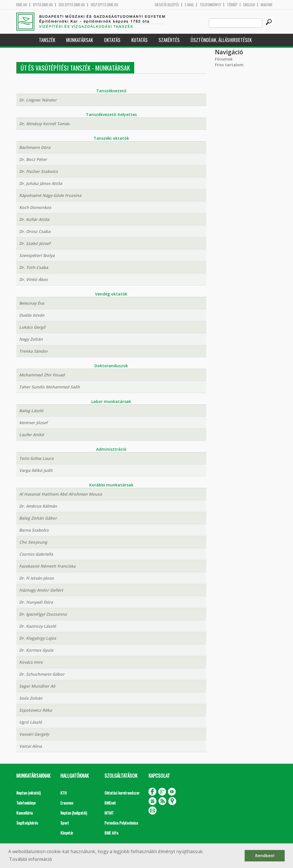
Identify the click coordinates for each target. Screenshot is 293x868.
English (249, 5)
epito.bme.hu (43, 5)
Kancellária (24, 813)
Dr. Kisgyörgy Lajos (38, 638)
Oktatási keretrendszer (122, 793)
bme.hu (22, 5)
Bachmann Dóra (35, 147)
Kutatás (139, 40)
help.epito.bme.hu (104, 5)
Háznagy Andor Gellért (41, 590)
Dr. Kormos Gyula (36, 650)
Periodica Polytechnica (121, 823)
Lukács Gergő (32, 327)
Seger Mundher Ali (37, 686)
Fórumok (224, 59)
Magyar (267, 5)
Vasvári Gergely (34, 734)
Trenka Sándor (33, 351)
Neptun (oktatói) (28, 793)
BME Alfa (111, 833)
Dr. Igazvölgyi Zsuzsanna (43, 614)
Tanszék (47, 40)
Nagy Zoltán (31, 339)
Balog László (31, 411)
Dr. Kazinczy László (38, 626)
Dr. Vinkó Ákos (33, 279)
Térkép (232, 5)
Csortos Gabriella (36, 554)
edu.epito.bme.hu (72, 5)
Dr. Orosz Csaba (35, 231)
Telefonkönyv (210, 5)
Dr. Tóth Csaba (34, 267)
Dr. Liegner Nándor (38, 100)
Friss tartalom (229, 65)
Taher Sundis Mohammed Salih (50, 387)
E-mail (189, 5)
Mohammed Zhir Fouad (42, 375)
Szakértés (169, 40)
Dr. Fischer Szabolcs (38, 171)
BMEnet (110, 803)
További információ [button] (31, 859)
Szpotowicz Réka (35, 710)
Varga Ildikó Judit (36, 470)
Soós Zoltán (31, 698)
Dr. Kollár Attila (34, 219)
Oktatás (112, 40)
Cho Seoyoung (33, 542)
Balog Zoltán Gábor (38, 518)
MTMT (109, 813)
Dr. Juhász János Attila (41, 183)
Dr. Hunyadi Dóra (36, 602)
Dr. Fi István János (36, 578)
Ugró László (31, 722)
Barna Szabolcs (34, 530)
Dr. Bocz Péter (33, 159)
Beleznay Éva (32, 303)
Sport (65, 823)
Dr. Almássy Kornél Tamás (44, 124)
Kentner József (33, 423)
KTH (64, 793)
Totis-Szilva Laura (36, 458)
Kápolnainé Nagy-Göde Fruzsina (50, 195)
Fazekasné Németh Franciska (47, 566)
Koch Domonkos (35, 207)
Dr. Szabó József (35, 243)
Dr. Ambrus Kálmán (38, 506)
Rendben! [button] (265, 856)
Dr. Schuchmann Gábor (42, 674)
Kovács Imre (31, 662)
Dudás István (32, 315)
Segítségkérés (27, 823)
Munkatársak (80, 40)
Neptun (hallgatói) (74, 813)
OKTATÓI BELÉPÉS (167, 5)
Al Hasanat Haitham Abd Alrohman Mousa (61, 494)
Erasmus (67, 803)
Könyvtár (67, 833)
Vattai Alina (30, 746)
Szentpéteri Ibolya (37, 255)
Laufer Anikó (32, 435)
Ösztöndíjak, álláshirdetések (221, 40)
